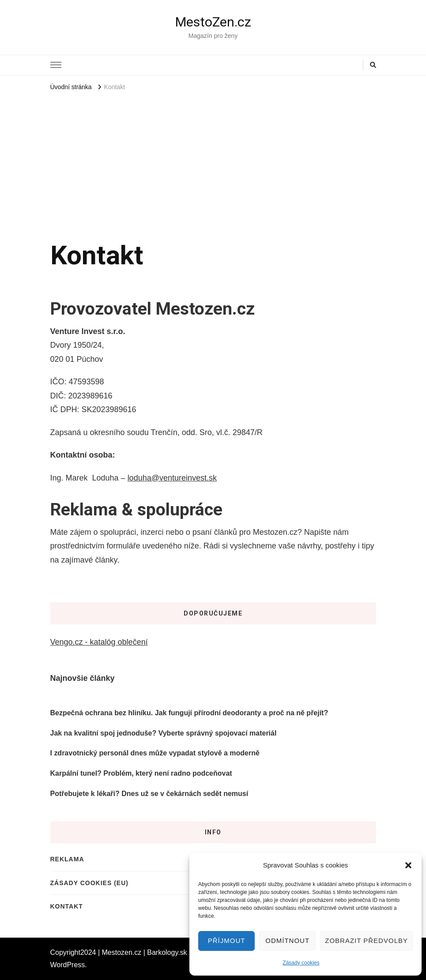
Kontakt (67, 906)
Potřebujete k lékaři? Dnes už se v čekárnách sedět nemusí (149, 794)
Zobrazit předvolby (366, 941)
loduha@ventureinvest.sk (172, 478)
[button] (408, 865)
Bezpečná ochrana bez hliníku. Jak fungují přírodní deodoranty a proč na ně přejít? (189, 713)
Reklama (67, 859)
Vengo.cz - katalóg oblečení (99, 642)
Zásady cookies (301, 963)
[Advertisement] (213, 160)
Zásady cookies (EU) (89, 883)
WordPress (68, 965)
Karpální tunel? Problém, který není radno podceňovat (141, 773)
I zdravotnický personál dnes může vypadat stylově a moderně (155, 753)
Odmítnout (287, 941)
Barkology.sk (167, 952)
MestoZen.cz (213, 22)
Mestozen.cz (122, 952)
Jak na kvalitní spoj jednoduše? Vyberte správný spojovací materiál (164, 733)
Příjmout (227, 941)
